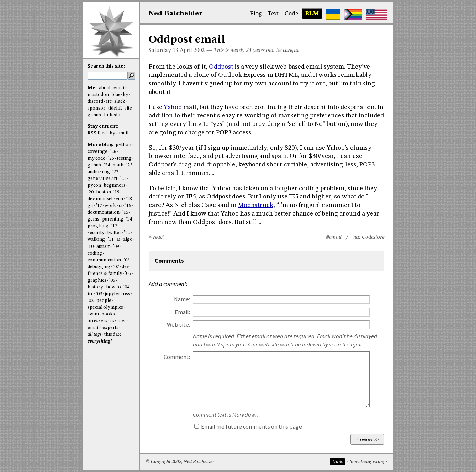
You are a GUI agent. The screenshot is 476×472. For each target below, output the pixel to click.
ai (118, 240)
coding (95, 253)
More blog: (101, 145)
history (95, 287)
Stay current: (103, 126)
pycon (94, 185)
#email (334, 237)
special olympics (105, 307)
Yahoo (173, 107)
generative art (102, 179)
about (105, 88)
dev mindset (100, 199)
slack (120, 102)
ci (121, 206)
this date (113, 335)
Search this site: (106, 66)
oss (127, 294)
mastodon (98, 95)
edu (119, 199)
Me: (93, 88)
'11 (111, 240)
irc (109, 102)
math (118, 165)
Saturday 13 (163, 51)
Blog (256, 14)
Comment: (177, 357)
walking (96, 240)
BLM (312, 14)
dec (123, 321)
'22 (115, 172)
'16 (128, 206)
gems (93, 219)
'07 (116, 267)
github (94, 115)
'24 (107, 165)
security (96, 233)
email (120, 88)
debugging (99, 267)
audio (93, 172)
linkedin (113, 115)
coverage (97, 152)
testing (124, 158)
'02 (91, 301)
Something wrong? (368, 462)
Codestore (373, 237)
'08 (127, 260)
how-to (113, 287)
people (104, 301)
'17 (99, 206)
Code (291, 14)
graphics (97, 280)
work (110, 206)
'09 (116, 247)
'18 (129, 199)
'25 (111, 158)
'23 (129, 165)
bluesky (120, 95)
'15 (125, 213)
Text (273, 14)
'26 (113, 152)
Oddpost (221, 67)
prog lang (98, 226)
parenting (113, 219)
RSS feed (97, 133)
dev (125, 267)
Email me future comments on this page (248, 427)
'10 (91, 247)
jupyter (112, 294)
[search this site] (107, 76)
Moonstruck (256, 205)
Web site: (178, 325)
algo (128, 240)
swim (93, 314)
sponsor (96, 108)
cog (106, 172)
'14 (129, 219)
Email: (182, 312)
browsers (97, 321)
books (108, 314)
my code (96, 158)
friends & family (105, 274)
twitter (114, 233)
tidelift (115, 108)
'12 (127, 233)
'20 (91, 192)
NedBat (176, 14)
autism (104, 247)
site (128, 108)
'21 (123, 179)
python (123, 145)
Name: (182, 299)
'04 (126, 287)
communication (104, 260)
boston (104, 192)
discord (95, 102)
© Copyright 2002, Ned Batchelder (180, 462)
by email (119, 133)
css (113, 321)
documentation (104, 213)
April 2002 (192, 51)
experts (110, 328)
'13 (114, 226)
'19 (117, 192)
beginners (115, 185)
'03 (99, 294)
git (90, 206)
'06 (128, 274)
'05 (112, 280)
